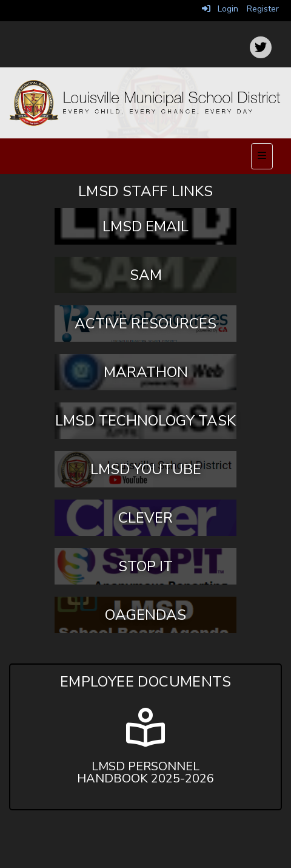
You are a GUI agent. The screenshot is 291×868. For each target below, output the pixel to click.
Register (263, 9)
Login (220, 9)
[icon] (261, 47)
